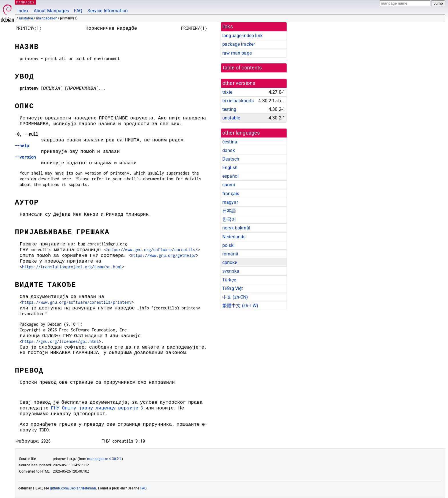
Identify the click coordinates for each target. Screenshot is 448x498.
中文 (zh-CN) (235, 297)
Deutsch (231, 159)
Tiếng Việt (233, 288)
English (230, 168)
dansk (229, 150)
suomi (229, 185)
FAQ (78, 11)
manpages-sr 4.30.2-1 (104, 459)
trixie (227, 92)
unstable (26, 18)
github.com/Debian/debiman (73, 488)
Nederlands (234, 237)
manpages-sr (46, 18)
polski (228, 245)
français (231, 194)
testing (229, 109)
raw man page (237, 53)
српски (230, 262)
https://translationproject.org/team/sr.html (72, 267)
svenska (231, 271)
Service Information (108, 11)
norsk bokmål (236, 228)
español (230, 176)
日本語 (229, 211)
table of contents (242, 68)
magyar (230, 202)
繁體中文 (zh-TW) (240, 306)
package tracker (239, 44)
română (230, 254)
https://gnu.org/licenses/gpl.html (60, 341)
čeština (230, 142)
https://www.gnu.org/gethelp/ (163, 255)
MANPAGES (25, 2)
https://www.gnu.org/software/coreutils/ (152, 250)
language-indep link (242, 36)
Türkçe (229, 280)
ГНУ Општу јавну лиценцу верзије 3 (97, 408)
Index (23, 11)
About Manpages (51, 11)
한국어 (229, 219)
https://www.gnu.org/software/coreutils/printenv (77, 302)
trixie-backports (238, 101)
